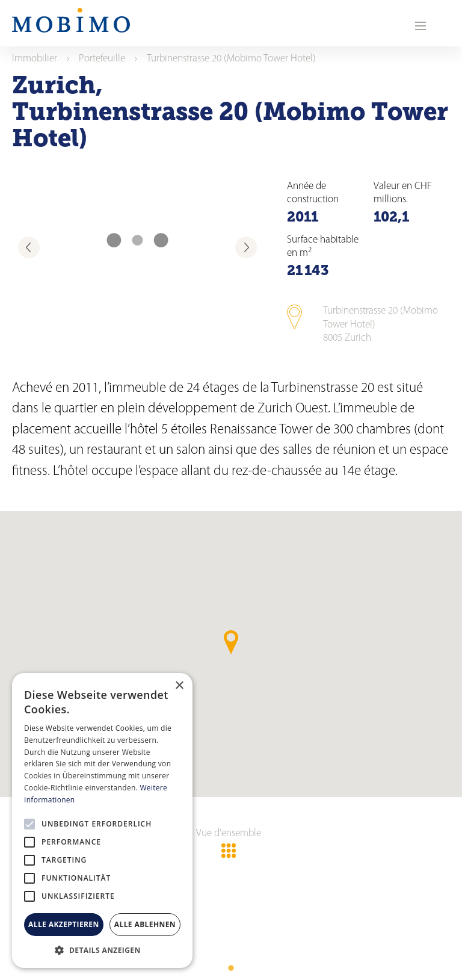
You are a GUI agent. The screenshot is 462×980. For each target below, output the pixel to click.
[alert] (102, 820)
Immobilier (35, 59)
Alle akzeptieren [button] (64, 924)
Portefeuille (102, 59)
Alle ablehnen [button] (145, 924)
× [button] (179, 686)
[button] (102, 950)
